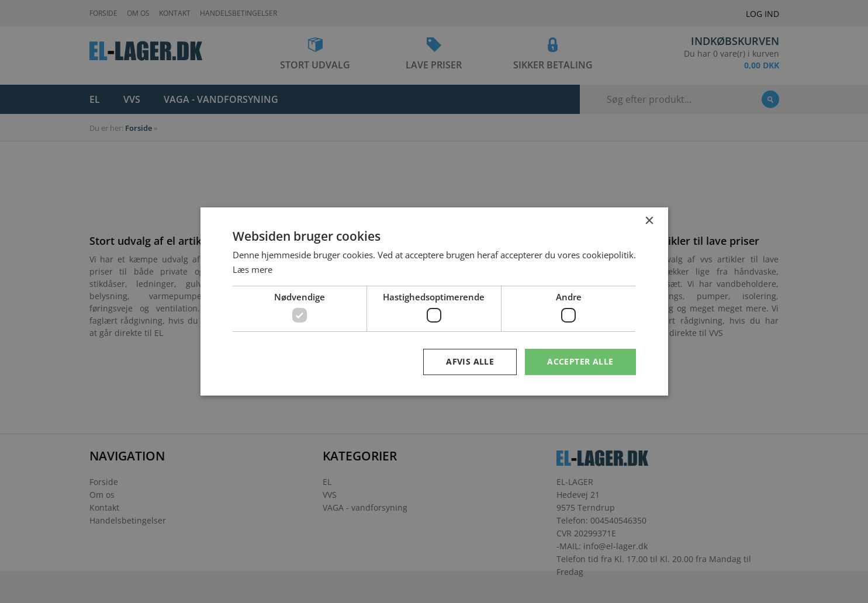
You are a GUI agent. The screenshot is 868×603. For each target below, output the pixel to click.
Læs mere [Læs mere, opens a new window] (253, 269)
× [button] (649, 221)
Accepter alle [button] (580, 361)
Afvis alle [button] (470, 361)
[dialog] (434, 301)
